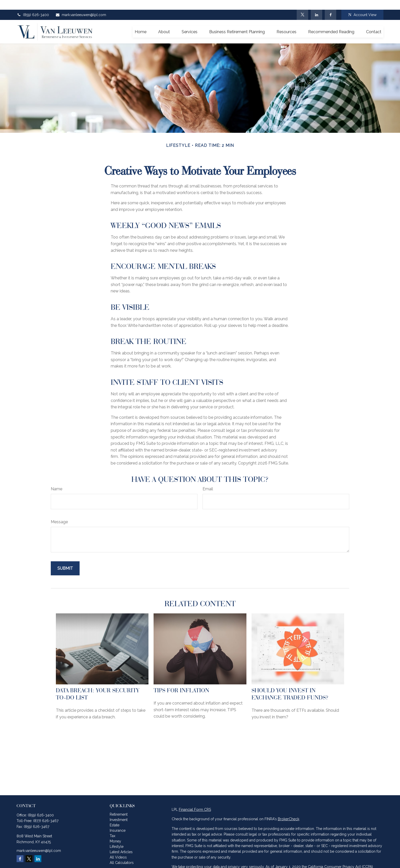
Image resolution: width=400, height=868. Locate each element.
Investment (119, 810)
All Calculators (122, 853)
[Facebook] (330, 5)
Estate (115, 815)
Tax (112, 826)
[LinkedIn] (316, 5)
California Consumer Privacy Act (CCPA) (340, 857)
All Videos (118, 848)
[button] (141, 22)
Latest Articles (121, 842)
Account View (362, 5)
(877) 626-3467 (46, 811)
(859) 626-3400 (33, 5)
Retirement (119, 805)
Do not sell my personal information (320, 863)
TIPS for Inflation (181, 681)
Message (59, 512)
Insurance (118, 821)
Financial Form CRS (195, 800)
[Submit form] (65, 559)
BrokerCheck (289, 810)
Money (115, 831)
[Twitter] (302, 5)
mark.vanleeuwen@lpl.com (81, 5)
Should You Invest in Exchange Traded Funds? (290, 684)
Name (57, 479)
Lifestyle (117, 837)
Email (208, 479)
